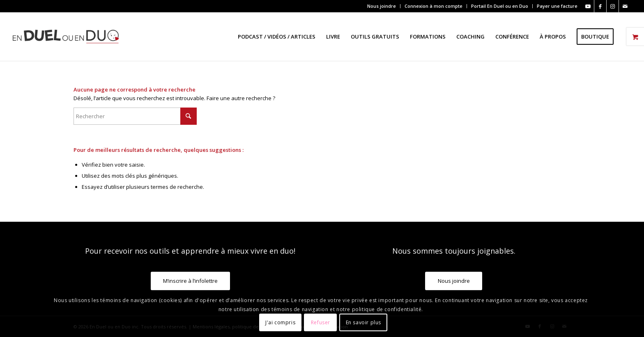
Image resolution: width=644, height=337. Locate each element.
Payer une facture (557, 6)
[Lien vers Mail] (625, 6)
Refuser (321, 322)
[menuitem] (382, 6)
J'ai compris (280, 322)
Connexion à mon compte (434, 6)
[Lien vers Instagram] (613, 6)
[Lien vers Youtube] (588, 6)
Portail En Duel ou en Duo (500, 6)
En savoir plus (363, 322)
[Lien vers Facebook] (600, 6)
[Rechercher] (135, 116)
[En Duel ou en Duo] (66, 37)
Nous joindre (382, 6)
